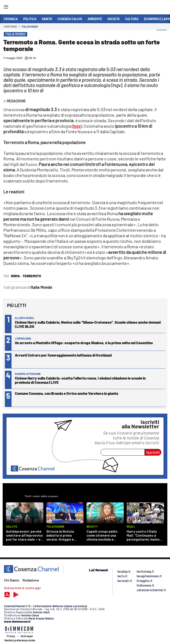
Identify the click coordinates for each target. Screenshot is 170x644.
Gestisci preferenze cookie (20, 640)
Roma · (16, 276)
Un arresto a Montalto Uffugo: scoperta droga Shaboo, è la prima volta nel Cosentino (84, 343)
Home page (10, 27)
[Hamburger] (6, 8)
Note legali (27, 636)
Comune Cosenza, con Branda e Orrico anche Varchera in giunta (67, 393)
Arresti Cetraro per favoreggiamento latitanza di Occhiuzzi (63, 355)
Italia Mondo (30, 27)
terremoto (32, 276)
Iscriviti (153, 452)
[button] (162, 35)
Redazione (31, 580)
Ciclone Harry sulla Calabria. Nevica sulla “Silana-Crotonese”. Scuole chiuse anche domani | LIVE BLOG (88, 324)
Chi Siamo (12, 580)
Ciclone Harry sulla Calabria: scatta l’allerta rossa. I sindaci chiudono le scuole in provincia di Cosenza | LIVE (80, 380)
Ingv (77, 126)
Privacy (11, 636)
